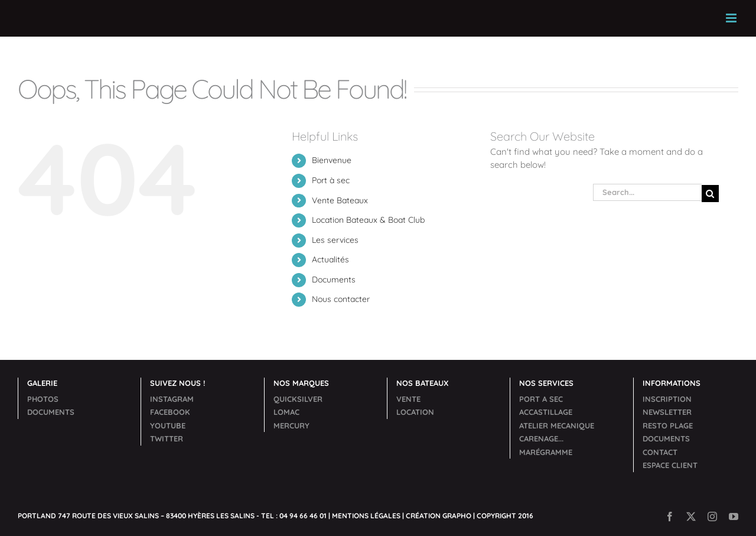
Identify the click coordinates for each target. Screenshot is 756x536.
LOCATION (415, 412)
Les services (335, 240)
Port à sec (331, 180)
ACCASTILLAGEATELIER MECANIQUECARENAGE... (557, 425)
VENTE (408, 399)
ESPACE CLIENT (670, 465)
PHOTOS (43, 399)
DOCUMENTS (51, 412)
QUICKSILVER (298, 399)
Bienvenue (332, 160)
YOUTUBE (168, 425)
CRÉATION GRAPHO (439, 516)
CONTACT (660, 452)
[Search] (710, 194)
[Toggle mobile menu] (732, 18)
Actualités (330, 259)
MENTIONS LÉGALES (366, 516)
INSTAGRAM (172, 399)
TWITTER (167, 438)
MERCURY (291, 425)
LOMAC (286, 412)
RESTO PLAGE (668, 425)
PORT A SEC (541, 399)
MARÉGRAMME (546, 452)
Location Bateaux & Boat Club (368, 220)
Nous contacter (341, 299)
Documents (334, 280)
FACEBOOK (170, 412)
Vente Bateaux (340, 200)
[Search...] (647, 192)
